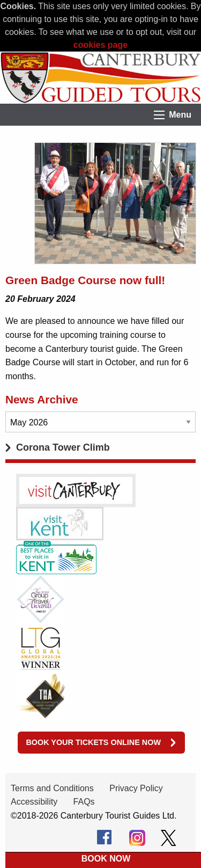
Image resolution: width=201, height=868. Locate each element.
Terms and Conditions (52, 788)
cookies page (100, 45)
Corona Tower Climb (63, 447)
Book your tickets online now (93, 742)
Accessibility (34, 802)
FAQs (84, 802)
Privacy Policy (136, 788)
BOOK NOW (106, 859)
